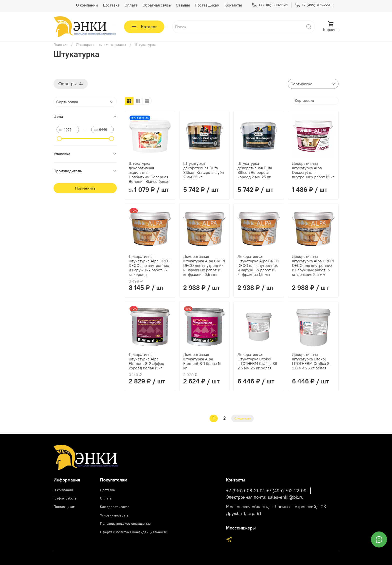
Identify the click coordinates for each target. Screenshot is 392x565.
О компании (87, 5)
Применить (85, 188)
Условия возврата (114, 515)
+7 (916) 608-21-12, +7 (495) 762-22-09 (266, 491)
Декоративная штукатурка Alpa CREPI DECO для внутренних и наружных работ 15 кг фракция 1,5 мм (258, 265)
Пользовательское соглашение (125, 523)
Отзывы (183, 5)
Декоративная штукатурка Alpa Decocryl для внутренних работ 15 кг (313, 170)
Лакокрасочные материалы (101, 45)
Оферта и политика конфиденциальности (134, 532)
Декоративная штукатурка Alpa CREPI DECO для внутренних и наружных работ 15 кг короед (150, 265)
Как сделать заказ (115, 507)
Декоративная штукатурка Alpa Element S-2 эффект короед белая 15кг (147, 361)
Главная (60, 45)
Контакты (233, 5)
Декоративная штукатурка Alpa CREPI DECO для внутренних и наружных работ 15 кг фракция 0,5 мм (204, 265)
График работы (65, 498)
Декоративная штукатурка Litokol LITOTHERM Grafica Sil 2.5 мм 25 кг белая (257, 361)
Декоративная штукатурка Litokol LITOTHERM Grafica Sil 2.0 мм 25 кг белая (312, 361)
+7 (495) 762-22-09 (314, 5)
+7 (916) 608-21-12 (270, 5)
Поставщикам (207, 5)
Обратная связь (157, 5)
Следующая (242, 418)
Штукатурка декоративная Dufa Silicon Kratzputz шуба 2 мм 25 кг (203, 170)
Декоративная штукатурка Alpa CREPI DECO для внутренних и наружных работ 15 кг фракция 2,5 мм (313, 265)
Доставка (111, 5)
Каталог (144, 27)
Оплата (131, 5)
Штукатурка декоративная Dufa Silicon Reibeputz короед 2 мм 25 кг (255, 170)
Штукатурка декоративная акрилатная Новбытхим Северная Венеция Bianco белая (149, 172)
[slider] (59, 139)
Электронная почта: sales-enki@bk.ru (265, 497)
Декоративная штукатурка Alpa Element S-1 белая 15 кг (202, 361)
